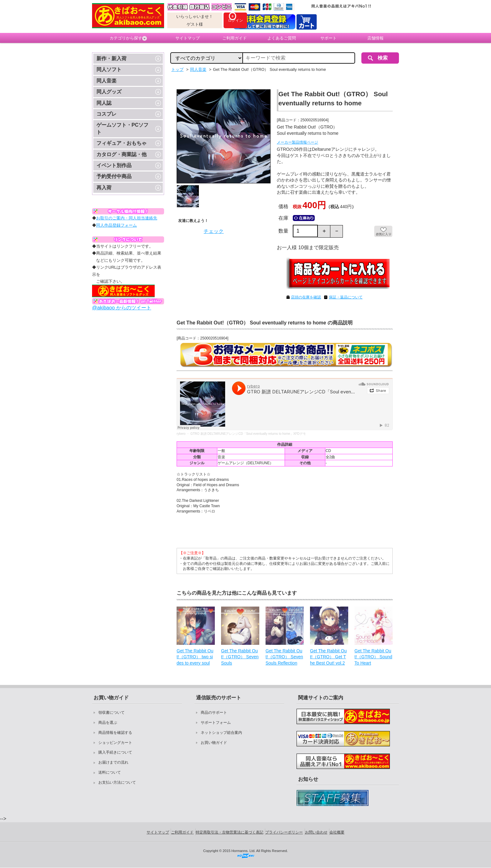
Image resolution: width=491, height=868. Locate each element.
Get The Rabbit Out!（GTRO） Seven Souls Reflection (284, 657)
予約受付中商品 (114, 176)
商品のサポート (214, 713)
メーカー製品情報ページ (297, 142)
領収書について (111, 713)
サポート (328, 38)
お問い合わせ (316, 832)
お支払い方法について (117, 782)
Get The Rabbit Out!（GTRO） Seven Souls (240, 657)
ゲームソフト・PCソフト (122, 128)
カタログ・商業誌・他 (121, 154)
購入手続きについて (115, 752)
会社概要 (337, 832)
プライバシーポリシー (284, 832)
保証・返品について (346, 297)
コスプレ (106, 114)
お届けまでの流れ (113, 762)
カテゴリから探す (128, 38)
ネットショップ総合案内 (221, 733)
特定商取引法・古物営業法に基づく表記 (230, 832)
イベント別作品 (114, 165)
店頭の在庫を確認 (306, 297)
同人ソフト (109, 69)
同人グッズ (109, 92)
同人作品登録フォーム (116, 225)
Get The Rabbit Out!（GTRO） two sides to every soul (195, 657)
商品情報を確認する (115, 733)
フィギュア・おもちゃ (121, 143)
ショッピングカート (115, 743)
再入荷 (104, 188)
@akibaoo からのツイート (122, 308)
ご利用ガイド (235, 38)
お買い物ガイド (214, 743)
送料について (110, 772)
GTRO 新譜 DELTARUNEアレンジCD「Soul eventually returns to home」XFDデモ (248, 434)
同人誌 (104, 103)
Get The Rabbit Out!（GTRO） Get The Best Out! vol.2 (328, 657)
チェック (214, 231)
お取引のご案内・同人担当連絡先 (127, 218)
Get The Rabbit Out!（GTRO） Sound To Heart (373, 657)
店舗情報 (375, 38)
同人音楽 (106, 81)
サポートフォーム (216, 723)
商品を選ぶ (108, 723)
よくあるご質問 (282, 38)
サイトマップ (188, 38)
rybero (181, 434)
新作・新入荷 (111, 58)
